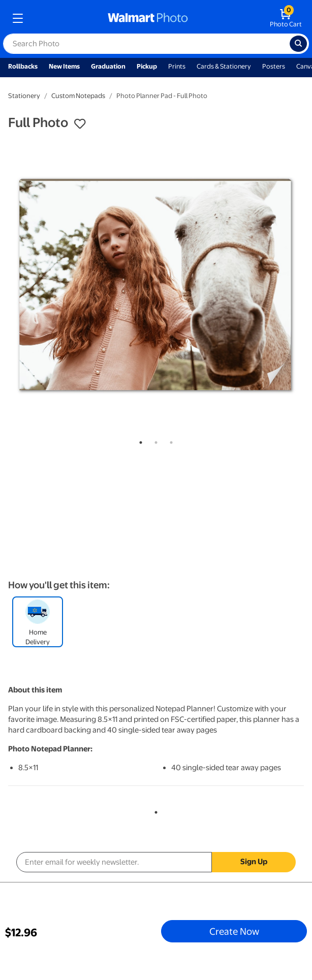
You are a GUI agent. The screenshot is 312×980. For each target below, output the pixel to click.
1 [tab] (139, 440)
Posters (274, 66)
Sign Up (254, 862)
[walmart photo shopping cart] (286, 18)
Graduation (108, 66)
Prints (177, 66)
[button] (80, 124)
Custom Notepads (78, 96)
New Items (64, 66)
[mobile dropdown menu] (18, 18)
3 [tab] (169, 440)
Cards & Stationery (224, 66)
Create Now (234, 931)
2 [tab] (154, 440)
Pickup (147, 66)
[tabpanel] (156, 284)
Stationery (24, 96)
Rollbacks (23, 66)
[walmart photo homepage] (148, 18)
